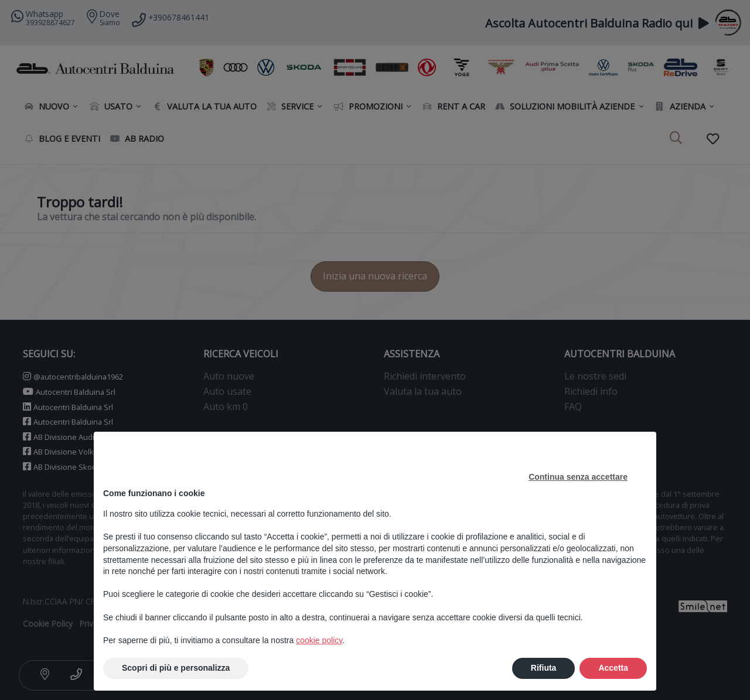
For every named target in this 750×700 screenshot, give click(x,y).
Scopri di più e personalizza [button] (176, 668)
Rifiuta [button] (544, 668)
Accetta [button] (613, 668)
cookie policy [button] (319, 640)
